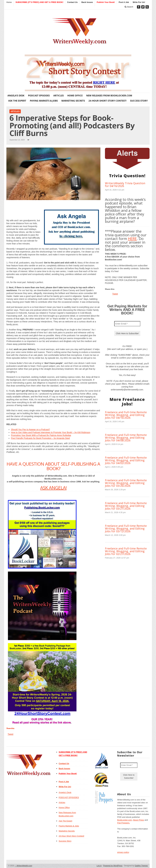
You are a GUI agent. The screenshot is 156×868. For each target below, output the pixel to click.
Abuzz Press (138, 820)
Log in (99, 866)
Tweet (10, 734)
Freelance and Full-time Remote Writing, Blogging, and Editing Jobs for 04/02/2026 (126, 460)
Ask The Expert (17, 101)
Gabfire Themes (141, 866)
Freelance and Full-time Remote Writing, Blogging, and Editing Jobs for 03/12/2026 (126, 528)
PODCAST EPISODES (39, 95)
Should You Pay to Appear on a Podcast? (30, 430)
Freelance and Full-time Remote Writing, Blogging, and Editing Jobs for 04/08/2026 (126, 438)
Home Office (75, 95)
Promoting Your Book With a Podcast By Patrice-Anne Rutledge (41, 435)
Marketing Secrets (73, 101)
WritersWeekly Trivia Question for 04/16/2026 (125, 185)
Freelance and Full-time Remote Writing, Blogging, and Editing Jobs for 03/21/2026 (126, 506)
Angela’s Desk (16, 95)
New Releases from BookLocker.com (109, 95)
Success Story (139, 101)
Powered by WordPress (113, 866)
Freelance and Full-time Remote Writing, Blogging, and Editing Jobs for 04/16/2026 (126, 415)
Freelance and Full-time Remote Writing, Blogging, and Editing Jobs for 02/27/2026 (126, 551)
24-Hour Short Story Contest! (107, 101)
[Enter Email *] (127, 324)
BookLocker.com (124, 820)
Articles (58, 95)
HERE (132, 239)
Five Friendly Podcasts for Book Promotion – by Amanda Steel (40, 438)
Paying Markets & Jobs (44, 101)
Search (129, 7)
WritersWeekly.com (24, 866)
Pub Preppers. (123, 823)
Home (9, 2)
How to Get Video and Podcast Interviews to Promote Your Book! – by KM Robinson (51, 432)
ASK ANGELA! (53, 488)
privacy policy (123, 852)
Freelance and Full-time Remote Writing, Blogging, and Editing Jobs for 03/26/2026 (126, 483)
